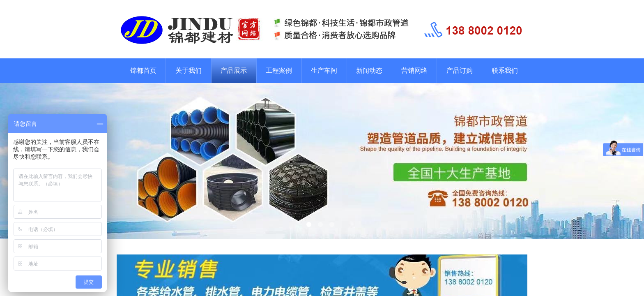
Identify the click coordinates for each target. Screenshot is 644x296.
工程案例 (279, 71)
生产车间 (324, 71)
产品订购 (460, 71)
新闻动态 (369, 71)
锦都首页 (143, 71)
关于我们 (189, 71)
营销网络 (414, 71)
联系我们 (505, 71)
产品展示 (234, 71)
